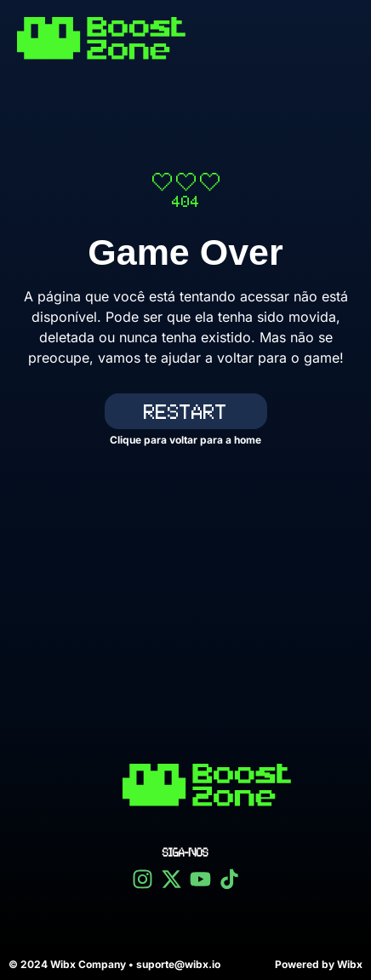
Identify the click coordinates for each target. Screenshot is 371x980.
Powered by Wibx (319, 964)
